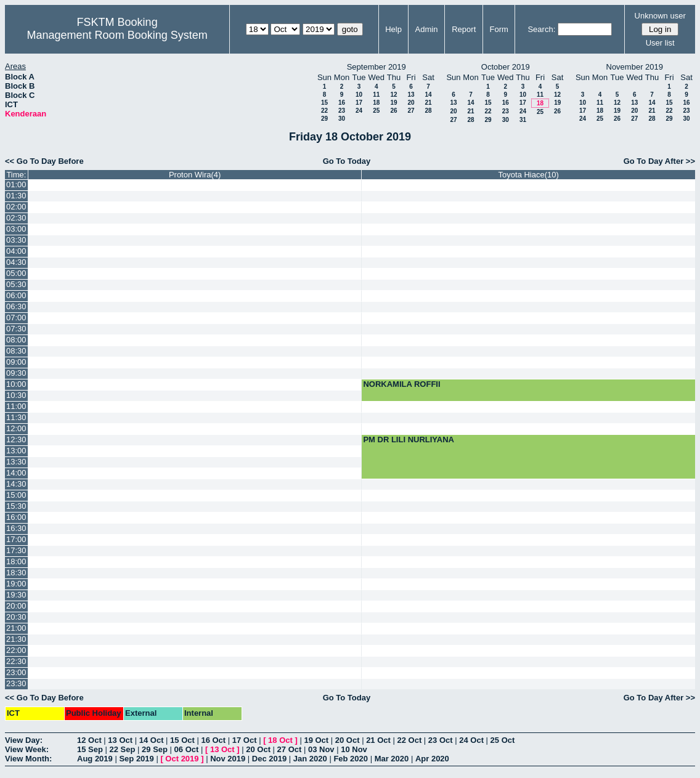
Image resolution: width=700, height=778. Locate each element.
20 (411, 103)
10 (359, 95)
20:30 (16, 617)
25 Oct (503, 740)
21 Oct (378, 740)
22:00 (16, 650)
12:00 (16, 428)
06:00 (16, 295)
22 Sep (123, 749)
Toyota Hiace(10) (529, 175)
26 (393, 111)
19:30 (16, 595)
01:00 (16, 184)
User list (660, 43)
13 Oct (120, 740)
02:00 (16, 207)
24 (359, 111)
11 (376, 95)
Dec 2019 (269, 759)
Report (464, 29)
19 (393, 103)
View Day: (24, 740)
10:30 (16, 395)
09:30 (16, 373)
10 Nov (354, 749)
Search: (541, 29)
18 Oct (280, 740)
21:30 (16, 639)
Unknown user (660, 16)
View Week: (27, 749)
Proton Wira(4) (195, 175)
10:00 (16, 384)
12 (393, 95)
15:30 (16, 506)
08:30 (16, 351)
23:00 (16, 672)
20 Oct (348, 740)
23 (342, 111)
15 (324, 103)
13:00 (16, 451)
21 (428, 103)
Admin (427, 29)
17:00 (16, 539)
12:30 (16, 440)
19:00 (16, 584)
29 (324, 119)
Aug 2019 (95, 759)
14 (428, 95)
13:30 (16, 462)
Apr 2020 (432, 759)
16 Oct (213, 740)
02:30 (16, 218)
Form (499, 29)
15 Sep (90, 749)
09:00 (16, 362)
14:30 (16, 484)
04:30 (16, 262)
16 (342, 103)
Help (393, 29)
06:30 (16, 306)
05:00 (16, 273)
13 (411, 95)
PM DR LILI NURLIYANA (409, 440)
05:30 (16, 284)
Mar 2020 (392, 759)
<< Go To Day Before (44, 161)
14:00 (16, 473)
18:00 (16, 561)
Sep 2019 (136, 759)
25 (376, 111)
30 (342, 119)
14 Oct (152, 740)
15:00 (16, 495)
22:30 (16, 661)
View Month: (28, 759)
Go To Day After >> (659, 161)
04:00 (16, 251)
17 (359, 103)
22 (324, 111)
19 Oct (316, 740)
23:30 (16, 683)
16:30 (16, 528)
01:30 (16, 196)
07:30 (16, 329)
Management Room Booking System (117, 35)
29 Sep (155, 749)
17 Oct (245, 740)
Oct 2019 (182, 759)
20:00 (16, 606)
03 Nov (321, 749)
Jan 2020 (310, 759)
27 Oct (290, 749)
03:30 (16, 240)
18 (376, 103)
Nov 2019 (228, 759)
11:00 (16, 406)
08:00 (16, 340)
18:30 (16, 573)
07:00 (16, 318)
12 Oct (89, 740)
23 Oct (441, 740)
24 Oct (471, 740)
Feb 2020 (351, 759)
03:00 (16, 229)
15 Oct (182, 740)
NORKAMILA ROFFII (401, 384)
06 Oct (187, 749)
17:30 (16, 550)
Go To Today (347, 161)
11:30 (16, 417)
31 (523, 120)
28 (428, 111)
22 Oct (410, 740)
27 (411, 111)
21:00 (16, 628)
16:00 (16, 517)
